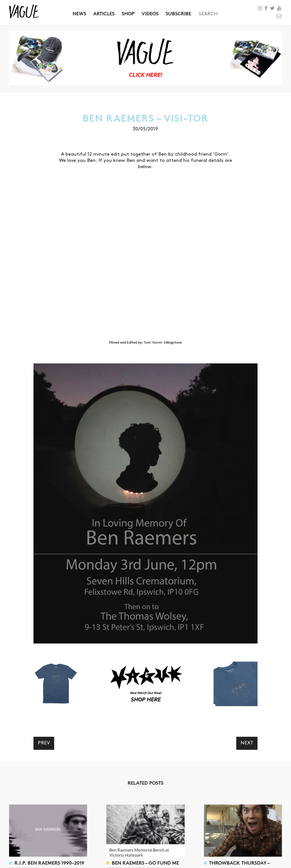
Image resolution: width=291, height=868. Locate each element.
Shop (128, 13)
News (79, 13)
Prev (44, 743)
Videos (150, 13)
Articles (104, 13)
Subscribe (178, 13)
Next (247, 743)
